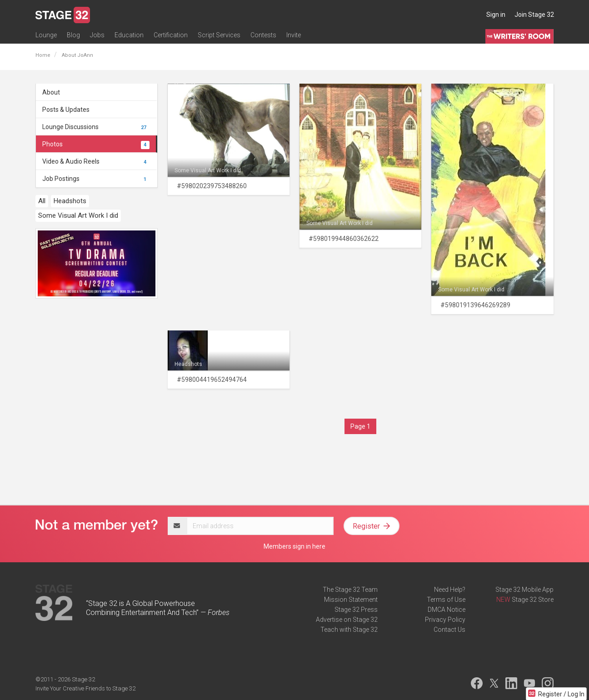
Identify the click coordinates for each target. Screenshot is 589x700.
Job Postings (96, 179)
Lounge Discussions (96, 127)
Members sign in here (294, 546)
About (51, 92)
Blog (73, 35)
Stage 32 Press (356, 610)
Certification (171, 35)
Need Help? (450, 590)
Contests (263, 35)
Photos (96, 144)
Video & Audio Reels (96, 161)
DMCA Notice (447, 610)
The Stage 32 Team (350, 590)
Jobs (97, 35)
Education (129, 35)
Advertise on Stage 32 (347, 620)
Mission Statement (351, 600)
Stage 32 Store (533, 600)
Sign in (496, 15)
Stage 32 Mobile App (524, 590)
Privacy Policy (445, 620)
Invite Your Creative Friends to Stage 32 (85, 688)
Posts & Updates (66, 110)
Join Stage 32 (534, 15)
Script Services (219, 35)
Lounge (46, 35)
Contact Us (449, 630)
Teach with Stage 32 (349, 630)
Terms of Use (446, 600)
